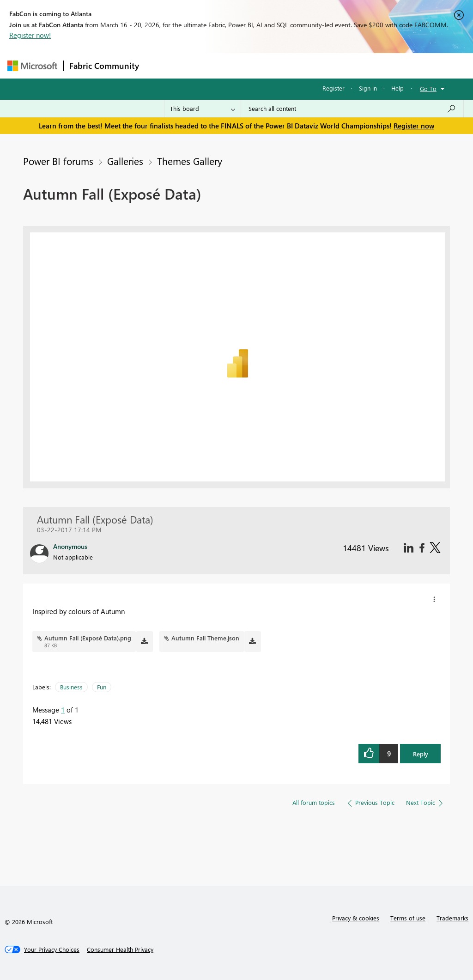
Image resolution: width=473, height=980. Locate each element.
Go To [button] (428, 88)
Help (397, 88)
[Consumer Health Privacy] (120, 950)
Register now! (30, 35)
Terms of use (408, 918)
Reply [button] (421, 754)
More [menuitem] (352, 65)
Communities (280, 65)
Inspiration (201, 65)
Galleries (125, 161)
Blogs (321, 65)
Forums (160, 65)
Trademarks (452, 918)
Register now (414, 126)
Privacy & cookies (356, 918)
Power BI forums (58, 161)
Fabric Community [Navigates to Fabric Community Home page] (104, 66)
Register (334, 88)
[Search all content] (352, 109)
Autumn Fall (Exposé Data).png (88, 638)
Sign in (368, 88)
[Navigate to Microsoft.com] (32, 66)
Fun (102, 687)
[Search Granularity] (203, 109)
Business (71, 687)
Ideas (239, 65)
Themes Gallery (190, 161)
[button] (434, 599)
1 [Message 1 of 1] (63, 710)
